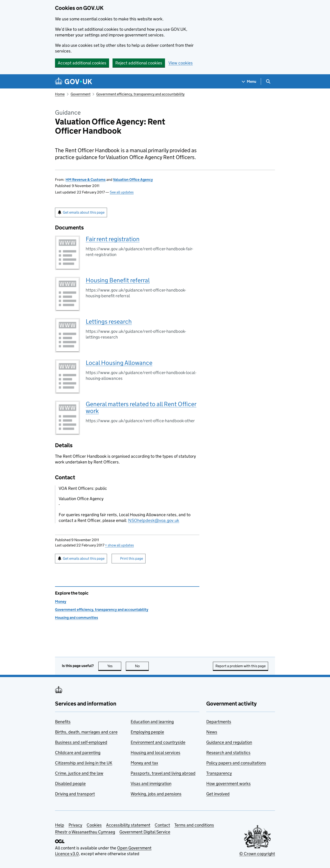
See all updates (122, 192)
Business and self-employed (81, 742)
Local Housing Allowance (119, 363)
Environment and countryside (158, 742)
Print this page (132, 558)
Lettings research (109, 321)
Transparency (219, 773)
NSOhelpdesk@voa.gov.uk (154, 520)
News (212, 732)
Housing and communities (77, 618)
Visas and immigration (151, 784)
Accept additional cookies (82, 63)
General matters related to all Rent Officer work (141, 407)
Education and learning (152, 722)
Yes (114, 666)
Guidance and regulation (229, 742)
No (142, 666)
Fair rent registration (113, 239)
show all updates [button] (119, 545)
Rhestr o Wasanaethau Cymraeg (85, 832)
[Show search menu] (268, 81)
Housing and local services (155, 753)
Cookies (94, 825)
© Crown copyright (257, 854)
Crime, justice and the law (79, 773)
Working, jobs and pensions (156, 794)
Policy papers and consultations (236, 763)
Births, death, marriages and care (86, 732)
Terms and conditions (194, 825)
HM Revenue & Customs (86, 180)
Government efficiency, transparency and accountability (140, 94)
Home (60, 94)
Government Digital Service (145, 832)
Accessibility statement (128, 825)
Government (81, 94)
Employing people (147, 732)
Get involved (218, 794)
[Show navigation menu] (249, 81)
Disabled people (70, 784)
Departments (219, 722)
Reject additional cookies (139, 63)
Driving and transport (75, 794)
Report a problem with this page (241, 666)
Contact (162, 825)
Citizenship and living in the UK (84, 763)
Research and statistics (228, 753)
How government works (228, 784)
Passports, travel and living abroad (163, 773)
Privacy (75, 825)
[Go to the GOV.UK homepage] (74, 81)
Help (60, 825)
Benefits (63, 722)
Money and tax (144, 763)
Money (61, 602)
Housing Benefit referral (118, 280)
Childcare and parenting (78, 753)
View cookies (181, 63)
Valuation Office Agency (133, 180)
